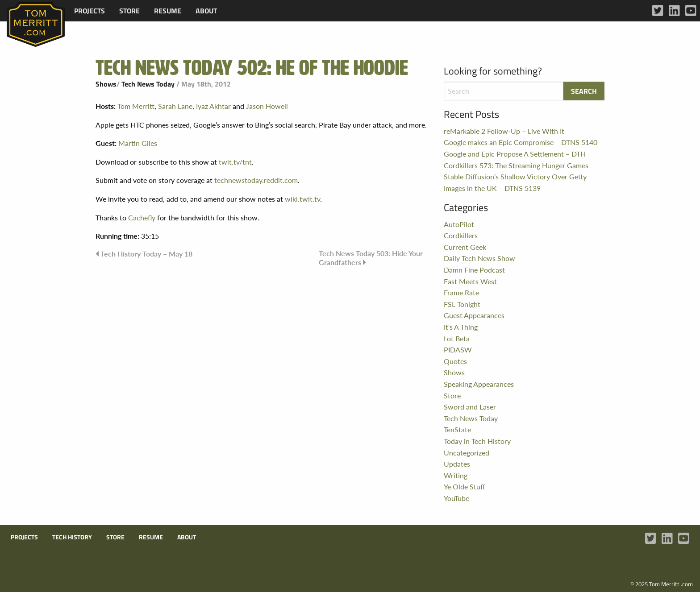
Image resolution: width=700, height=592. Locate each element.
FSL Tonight (462, 304)
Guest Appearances (474, 315)
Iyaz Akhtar (213, 106)
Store (129, 11)
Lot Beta (457, 338)
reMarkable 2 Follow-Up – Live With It (504, 131)
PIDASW (458, 350)
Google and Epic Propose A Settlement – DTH (515, 154)
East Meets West (470, 281)
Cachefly (142, 217)
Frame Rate (461, 292)
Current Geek (465, 247)
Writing (456, 475)
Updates (457, 464)
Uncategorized (467, 453)
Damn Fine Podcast (474, 270)
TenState (457, 429)
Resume (168, 11)
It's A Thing (461, 327)
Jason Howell (267, 106)
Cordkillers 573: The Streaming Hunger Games (516, 165)
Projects (90, 11)
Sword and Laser (470, 407)
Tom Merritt (136, 106)
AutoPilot (459, 224)
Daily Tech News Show (479, 258)
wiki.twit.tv (302, 199)
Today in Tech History (477, 441)
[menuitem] (90, 11)
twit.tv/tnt (235, 162)
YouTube (456, 498)
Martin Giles (138, 143)
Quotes (455, 361)
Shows (106, 84)
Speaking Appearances (479, 384)
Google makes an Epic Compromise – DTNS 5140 (521, 142)
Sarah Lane (175, 106)
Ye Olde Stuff (465, 486)
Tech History (72, 537)
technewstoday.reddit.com (256, 180)
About (206, 11)
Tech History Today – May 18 (146, 254)
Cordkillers (461, 235)
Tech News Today (148, 84)
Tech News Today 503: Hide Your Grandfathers (371, 258)
